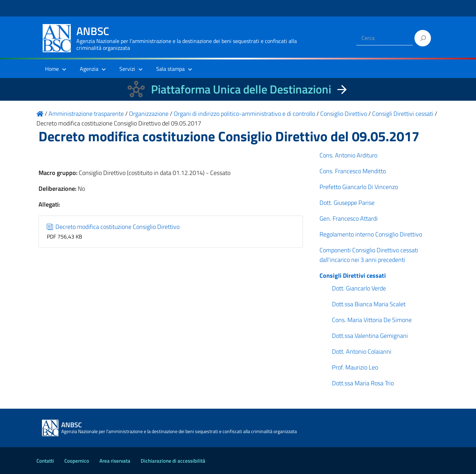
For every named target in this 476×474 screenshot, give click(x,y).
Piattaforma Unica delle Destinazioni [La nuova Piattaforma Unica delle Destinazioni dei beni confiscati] (241, 89)
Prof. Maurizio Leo (355, 367)
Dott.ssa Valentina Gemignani (370, 336)
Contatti (45, 461)
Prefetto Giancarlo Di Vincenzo (359, 187)
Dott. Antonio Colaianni (362, 351)
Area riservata (115, 461)
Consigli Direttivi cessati (353, 275)
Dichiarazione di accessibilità (173, 461)
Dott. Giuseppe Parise (347, 203)
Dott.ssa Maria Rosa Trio (363, 383)
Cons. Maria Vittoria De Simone (372, 320)
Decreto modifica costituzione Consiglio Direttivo (113, 227)
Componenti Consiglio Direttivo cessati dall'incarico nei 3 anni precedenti (369, 255)
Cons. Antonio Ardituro (348, 155)
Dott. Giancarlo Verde (359, 288)
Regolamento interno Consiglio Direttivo (371, 234)
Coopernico (77, 461)
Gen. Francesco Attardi (349, 218)
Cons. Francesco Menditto (353, 171)
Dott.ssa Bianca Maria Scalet (369, 304)
